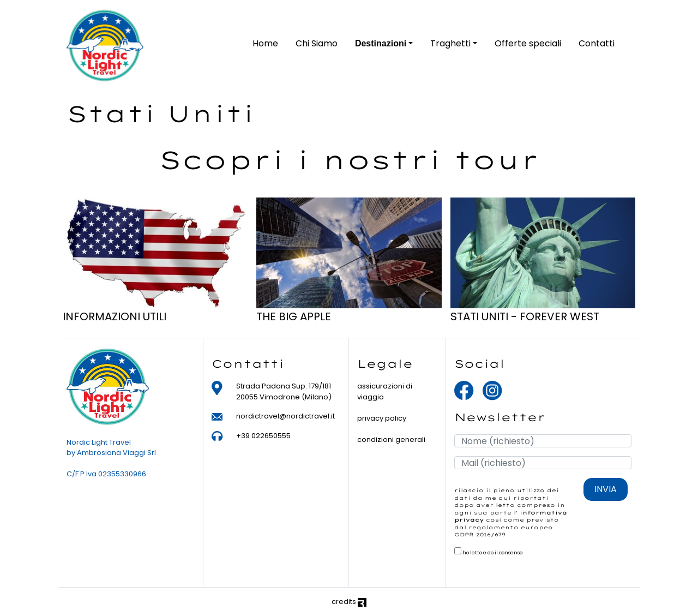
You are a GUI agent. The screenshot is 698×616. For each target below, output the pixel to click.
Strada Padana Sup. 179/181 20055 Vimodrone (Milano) (284, 391)
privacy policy (382, 418)
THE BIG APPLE (294, 316)
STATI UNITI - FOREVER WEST (525, 316)
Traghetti (450, 43)
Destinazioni (381, 43)
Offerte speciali (528, 43)
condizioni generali (391, 439)
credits (349, 602)
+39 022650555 (263, 436)
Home (265, 43)
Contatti (597, 43)
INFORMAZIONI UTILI (115, 316)
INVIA (606, 489)
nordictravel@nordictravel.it (285, 416)
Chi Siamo (317, 43)
